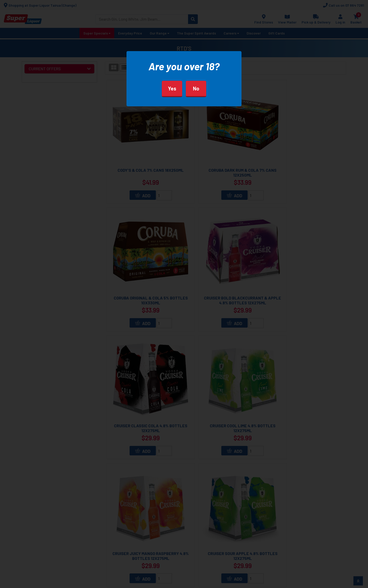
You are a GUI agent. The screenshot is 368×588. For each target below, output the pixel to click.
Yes (172, 88)
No (196, 88)
